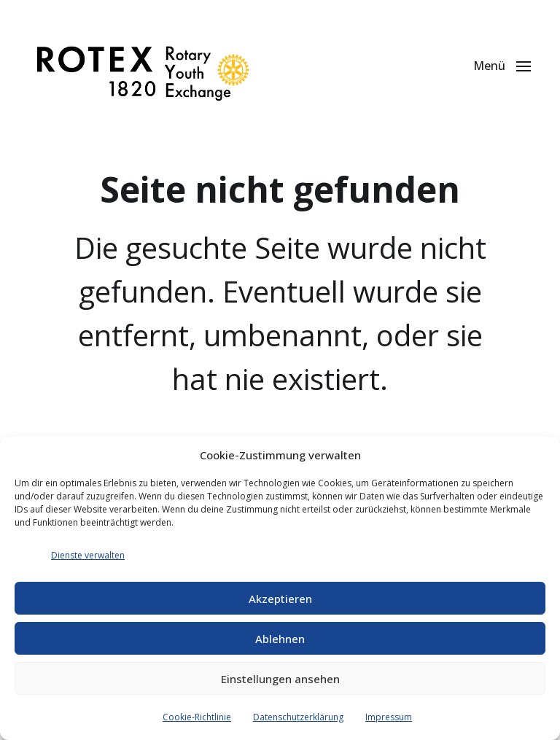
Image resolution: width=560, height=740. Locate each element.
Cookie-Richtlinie (197, 717)
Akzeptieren (280, 599)
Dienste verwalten (88, 555)
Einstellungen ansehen (280, 679)
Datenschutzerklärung (298, 717)
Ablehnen (280, 639)
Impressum (389, 717)
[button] (502, 66)
